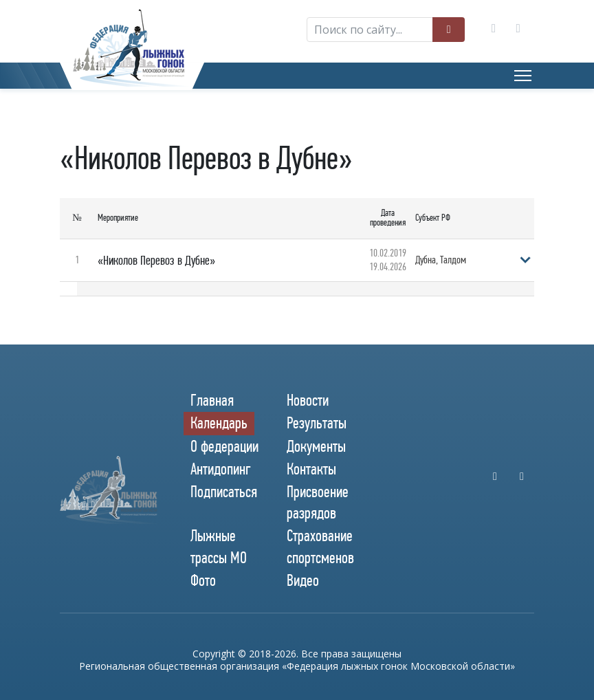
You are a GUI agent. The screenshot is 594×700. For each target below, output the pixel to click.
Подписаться (224, 492)
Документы (316, 446)
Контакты (311, 469)
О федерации (224, 446)
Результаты (317, 423)
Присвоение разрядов (318, 502)
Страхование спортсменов (320, 546)
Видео (303, 580)
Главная (212, 400)
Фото (203, 580)
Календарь (219, 423)
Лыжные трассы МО (219, 546)
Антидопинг (221, 469)
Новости (308, 400)
